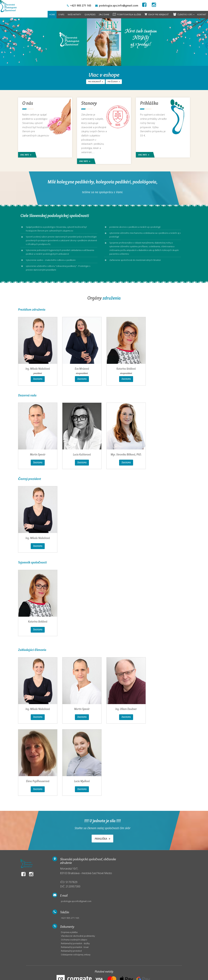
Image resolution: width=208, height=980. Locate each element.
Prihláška (103, 843)
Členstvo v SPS (183, 14)
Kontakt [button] (202, 15)
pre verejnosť (96, 81)
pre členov (113, 81)
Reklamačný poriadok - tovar (169, 885)
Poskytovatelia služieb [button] (127, 14)
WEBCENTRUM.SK (47, 975)
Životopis (38, 381)
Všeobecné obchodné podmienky (172, 874)
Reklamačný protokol (165, 889)
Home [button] (52, 15)
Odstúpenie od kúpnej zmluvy (169, 893)
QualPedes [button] (90, 15)
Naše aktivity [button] (74, 15)
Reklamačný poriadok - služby (169, 881)
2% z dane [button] (104, 15)
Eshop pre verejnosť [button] (157, 14)
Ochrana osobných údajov (167, 877)
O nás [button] (61, 15)
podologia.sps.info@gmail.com (123, 870)
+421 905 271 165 (116, 887)
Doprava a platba (163, 870)
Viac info (26, 155)
